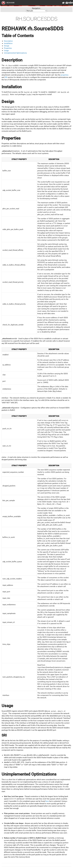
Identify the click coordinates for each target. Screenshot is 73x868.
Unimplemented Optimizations (15, 53)
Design (7, 46)
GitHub (70, 3)
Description (8, 41)
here (47, 801)
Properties (8, 48)
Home (63, 3)
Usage (6, 51)
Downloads (67, 3)
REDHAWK (8, 3)
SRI (6, 77)
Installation (8, 43)
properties (65, 75)
